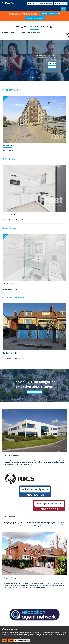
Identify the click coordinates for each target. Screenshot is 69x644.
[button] (5, 61)
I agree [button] (5, 641)
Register (32, 3)
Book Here (35, 394)
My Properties (61, 3)
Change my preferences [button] (22, 641)
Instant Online (49, 14)
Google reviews (35, 68)
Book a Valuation (45, 3)
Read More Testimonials (35, 64)
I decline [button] (11, 641)
